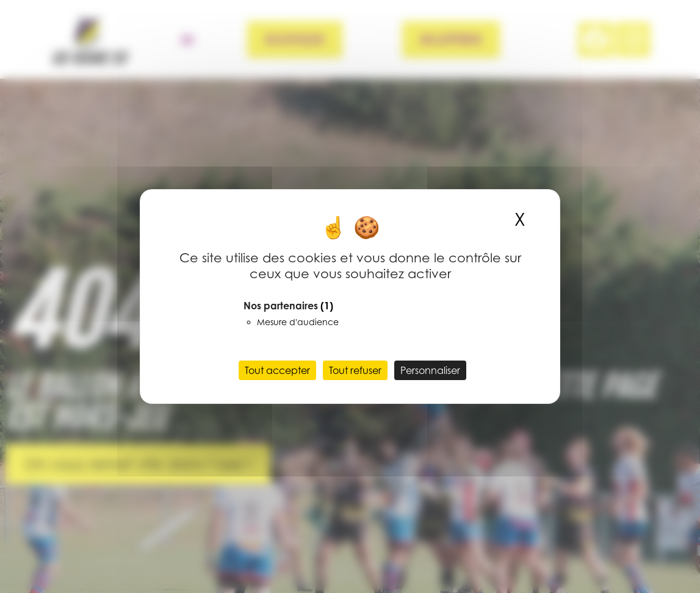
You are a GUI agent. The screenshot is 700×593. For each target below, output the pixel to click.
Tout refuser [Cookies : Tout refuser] (355, 370)
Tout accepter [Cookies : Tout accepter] (277, 370)
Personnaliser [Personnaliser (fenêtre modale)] (430, 370)
